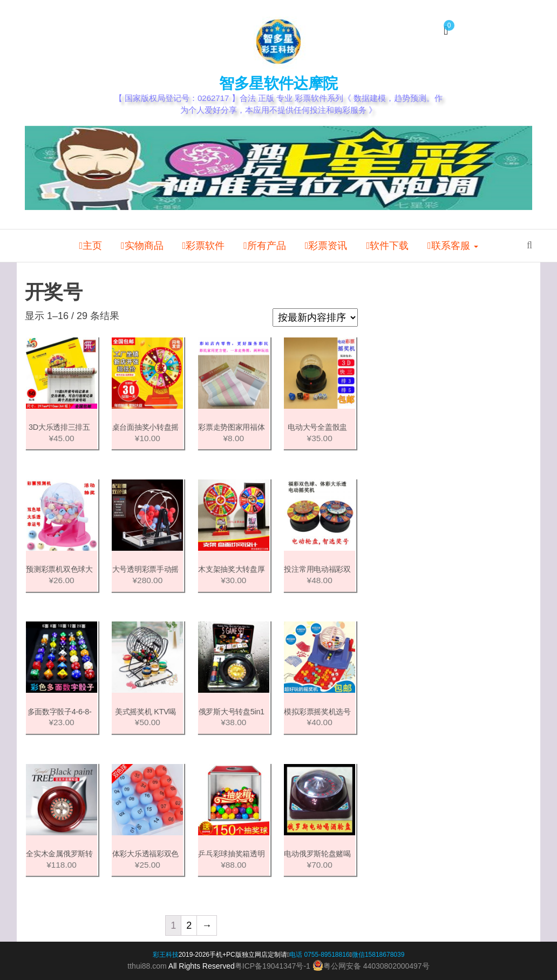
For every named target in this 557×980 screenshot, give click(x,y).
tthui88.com (147, 966)
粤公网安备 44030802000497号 (371, 965)
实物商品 (142, 246)
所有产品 (265, 246)
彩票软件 (204, 246)
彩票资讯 (326, 246)
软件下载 (387, 246)
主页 (90, 246)
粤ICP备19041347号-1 (273, 966)
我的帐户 (105, 39)
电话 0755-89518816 (319, 955)
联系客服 (453, 246)
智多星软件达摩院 (278, 83)
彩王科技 (166, 955)
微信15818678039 (378, 955)
